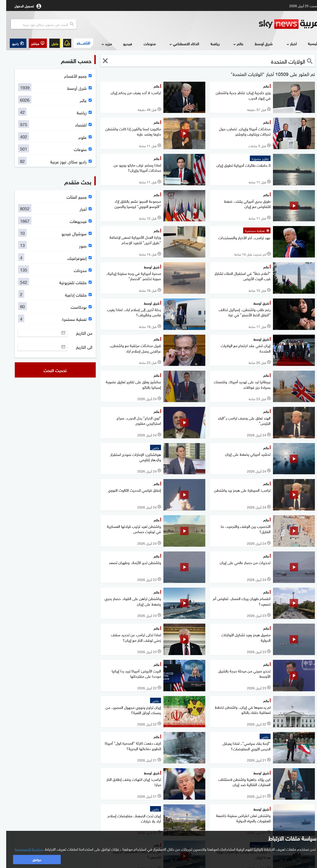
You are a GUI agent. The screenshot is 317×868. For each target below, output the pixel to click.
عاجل (49, 43)
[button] (32, 43)
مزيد (100, 44)
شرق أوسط (257, 43)
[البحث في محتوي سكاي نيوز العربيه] (38, 24)
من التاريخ (78, 333)
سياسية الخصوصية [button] (23, 849)
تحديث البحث (49, 370)
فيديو (121, 43)
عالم (232, 44)
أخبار (285, 44)
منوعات (143, 43)
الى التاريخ (78, 347)
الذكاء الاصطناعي (178, 44)
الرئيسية (308, 43)
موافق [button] (31, 859)
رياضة (209, 43)
